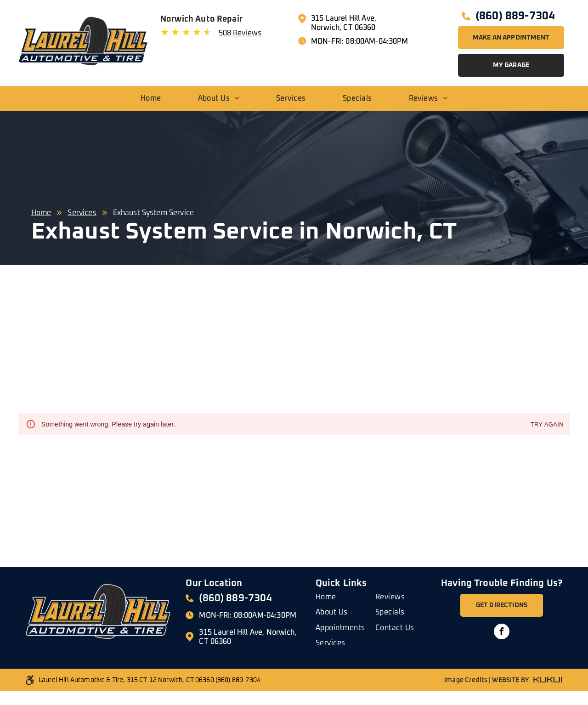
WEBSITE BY (510, 680)
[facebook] (502, 633)
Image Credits (466, 680)
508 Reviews (240, 33)
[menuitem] (151, 98)
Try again (547, 425)
